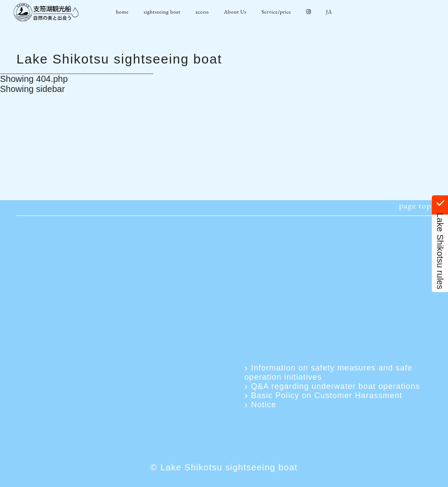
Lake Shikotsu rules (440, 244)
